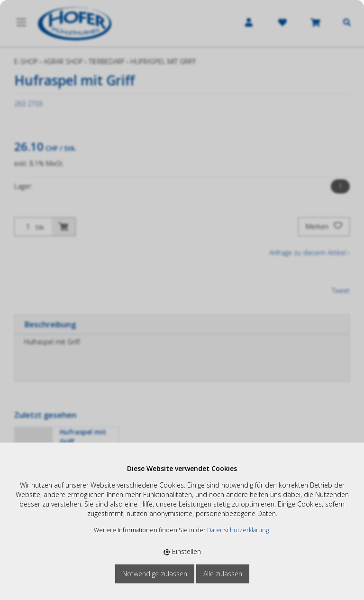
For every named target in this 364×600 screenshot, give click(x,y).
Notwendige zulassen (155, 574)
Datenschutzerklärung (238, 530)
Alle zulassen (223, 574)
